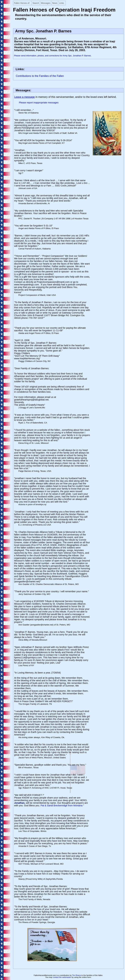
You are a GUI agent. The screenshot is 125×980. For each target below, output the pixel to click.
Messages (46, 3)
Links (62, 3)
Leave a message (24, 97)
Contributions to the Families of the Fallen (40, 76)
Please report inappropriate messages (39, 103)
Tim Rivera (76, 975)
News (55, 3)
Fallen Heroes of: (22, 3)
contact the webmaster (62, 977)
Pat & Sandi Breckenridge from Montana (62, 805)
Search (36, 3)
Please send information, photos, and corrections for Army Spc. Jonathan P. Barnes (52, 56)
